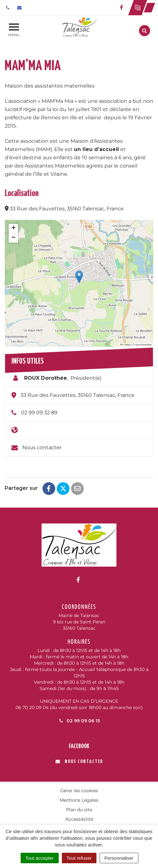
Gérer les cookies (79, 791)
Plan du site (79, 810)
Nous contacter (42, 447)
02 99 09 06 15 (79, 721)
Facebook (79, 746)
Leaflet (125, 345)
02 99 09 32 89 (39, 413)
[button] (79, 277)
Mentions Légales (79, 800)
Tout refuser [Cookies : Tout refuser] (79, 858)
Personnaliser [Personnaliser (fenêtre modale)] (119, 858)
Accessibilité (79, 819)
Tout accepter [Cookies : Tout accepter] (40, 858)
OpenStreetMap (143, 345)
